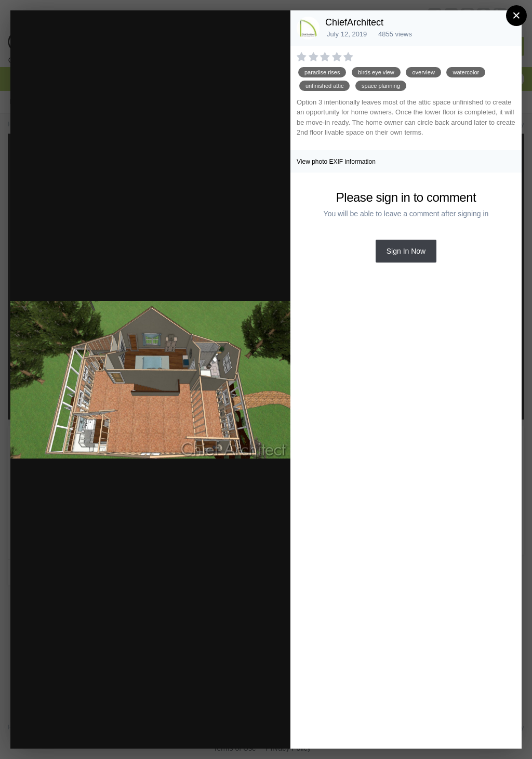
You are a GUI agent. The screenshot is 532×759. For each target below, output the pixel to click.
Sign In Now (406, 251)
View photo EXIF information (336, 162)
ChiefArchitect (354, 22)
